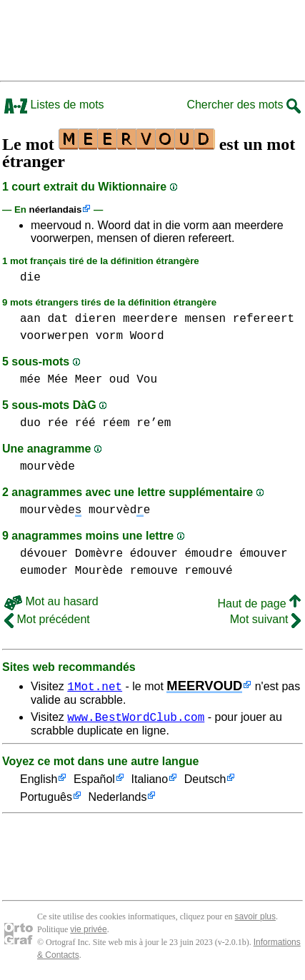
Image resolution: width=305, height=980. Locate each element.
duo (30, 423)
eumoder (44, 571)
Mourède (99, 571)
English (39, 782)
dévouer (44, 554)
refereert (264, 319)
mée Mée (44, 380)
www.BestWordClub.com (136, 719)
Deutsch (205, 782)
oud (120, 380)
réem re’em (136, 423)
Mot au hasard (51, 601)
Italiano (150, 782)
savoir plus (255, 919)
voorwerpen (54, 336)
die (30, 278)
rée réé (71, 423)
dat (57, 319)
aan (30, 319)
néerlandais (56, 209)
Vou (147, 380)
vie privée (88, 931)
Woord (147, 336)
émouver (263, 554)
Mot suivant (265, 619)
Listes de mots (54, 105)
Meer (89, 380)
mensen (205, 319)
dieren (96, 319)
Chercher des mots (244, 105)
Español (94, 782)
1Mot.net (95, 686)
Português (46, 800)
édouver (154, 554)
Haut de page (259, 603)
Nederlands (118, 800)
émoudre (208, 554)
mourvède (47, 467)
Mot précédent (47, 619)
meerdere (150, 319)
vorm (109, 336)
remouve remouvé (181, 571)
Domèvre (99, 554)
